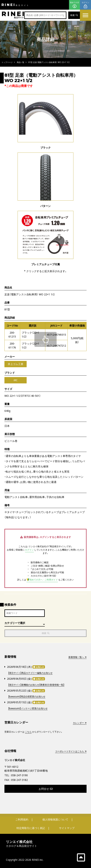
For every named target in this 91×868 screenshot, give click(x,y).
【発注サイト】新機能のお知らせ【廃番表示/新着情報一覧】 (36, 685)
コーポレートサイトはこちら (71, 751)
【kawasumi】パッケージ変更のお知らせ (28, 708)
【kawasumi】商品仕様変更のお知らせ (27, 696)
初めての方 (75, 5)
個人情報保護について (55, 819)
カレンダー (80, 723)
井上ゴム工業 (16, 364)
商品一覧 (21, 62)
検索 (74, 15)
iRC (16, 380)
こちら (28, 732)
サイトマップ (67, 828)
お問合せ (46, 789)
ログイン (85, 5)
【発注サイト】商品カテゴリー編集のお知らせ (30, 673)
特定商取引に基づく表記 (31, 828)
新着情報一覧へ (77, 657)
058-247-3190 (19, 775)
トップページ (7, 62)
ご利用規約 (22, 819)
